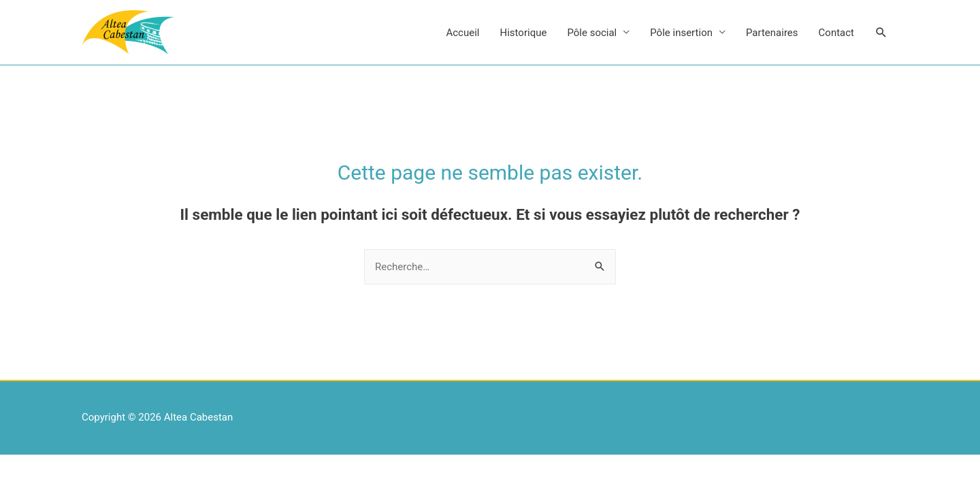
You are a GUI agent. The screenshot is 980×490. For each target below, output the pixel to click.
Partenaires (772, 33)
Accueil (462, 33)
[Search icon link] (881, 33)
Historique (524, 33)
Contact (836, 33)
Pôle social (592, 33)
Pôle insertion (681, 33)
